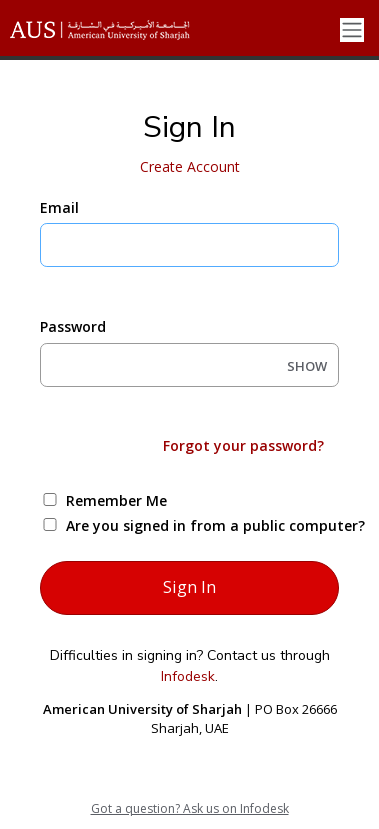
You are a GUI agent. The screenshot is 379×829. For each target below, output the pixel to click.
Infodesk (188, 676)
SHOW (307, 366)
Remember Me (116, 500)
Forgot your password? (243, 445)
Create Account (190, 166)
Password (73, 326)
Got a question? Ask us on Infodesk (190, 808)
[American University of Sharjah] (115, 30)
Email (59, 207)
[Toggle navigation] (352, 30)
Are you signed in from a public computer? (213, 525)
